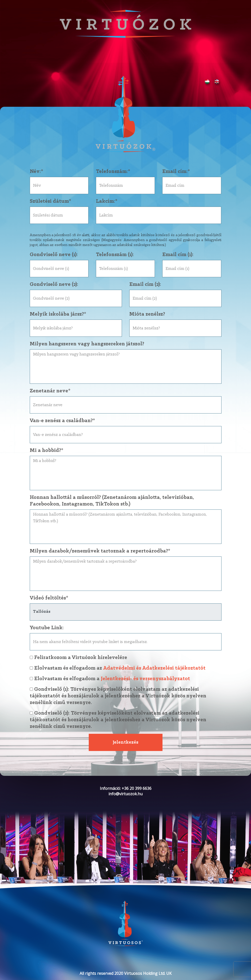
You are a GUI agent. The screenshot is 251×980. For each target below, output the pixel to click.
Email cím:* (176, 172)
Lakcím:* (107, 201)
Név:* (36, 172)
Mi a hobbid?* (46, 451)
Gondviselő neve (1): (54, 255)
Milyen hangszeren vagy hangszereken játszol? (87, 344)
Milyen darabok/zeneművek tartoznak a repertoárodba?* (100, 551)
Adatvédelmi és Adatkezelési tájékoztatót (154, 668)
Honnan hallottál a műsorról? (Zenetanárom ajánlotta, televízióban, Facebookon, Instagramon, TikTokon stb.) (112, 501)
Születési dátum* (50, 201)
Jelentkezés (125, 742)
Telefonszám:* (113, 172)
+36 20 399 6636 (137, 788)
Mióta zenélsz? (147, 314)
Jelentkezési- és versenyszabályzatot (145, 679)
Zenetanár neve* (50, 391)
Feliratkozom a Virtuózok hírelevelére (78, 658)
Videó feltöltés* (49, 598)
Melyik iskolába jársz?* (58, 314)
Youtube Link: (47, 628)
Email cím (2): (145, 284)
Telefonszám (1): (115, 255)
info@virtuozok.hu (125, 794)
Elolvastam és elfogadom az (126, 668)
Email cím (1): (178, 255)
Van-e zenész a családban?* (62, 421)
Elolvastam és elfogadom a (126, 679)
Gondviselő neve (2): (54, 284)
